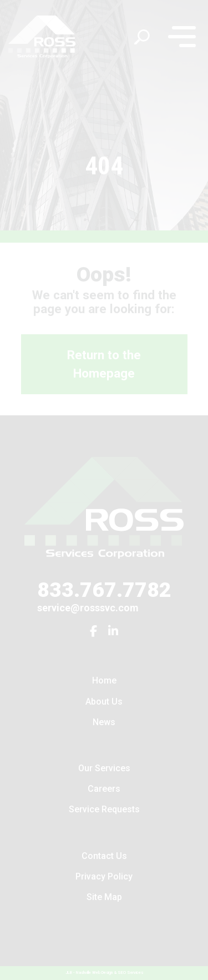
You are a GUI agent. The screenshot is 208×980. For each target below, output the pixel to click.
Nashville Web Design (94, 973)
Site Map (104, 897)
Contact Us (104, 856)
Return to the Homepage (104, 364)
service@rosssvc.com (88, 608)
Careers (104, 789)
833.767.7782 (104, 590)
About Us (104, 702)
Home (104, 680)
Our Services (104, 768)
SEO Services (130, 973)
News (104, 722)
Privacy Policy (104, 876)
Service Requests (104, 809)
